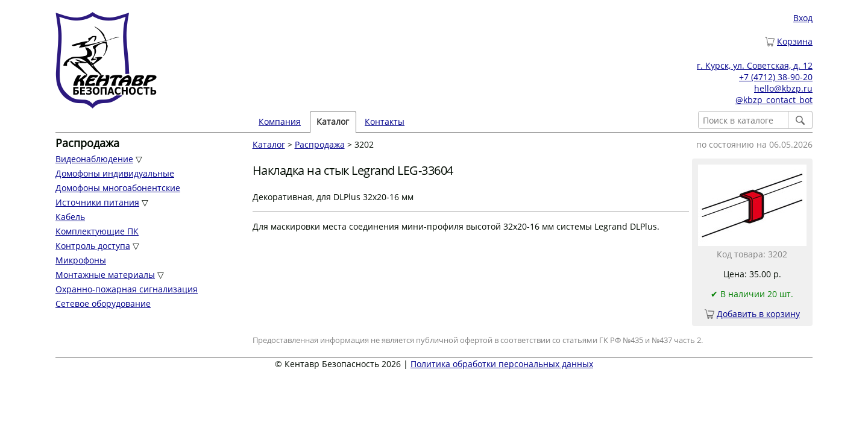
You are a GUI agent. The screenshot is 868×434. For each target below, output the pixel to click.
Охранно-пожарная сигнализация (127, 289)
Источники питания (97, 202)
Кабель (70, 217)
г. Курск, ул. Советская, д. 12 (755, 65)
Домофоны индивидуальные (115, 173)
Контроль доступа (93, 246)
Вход (803, 18)
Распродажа (320, 144)
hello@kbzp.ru (783, 88)
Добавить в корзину (758, 314)
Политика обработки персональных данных (502, 364)
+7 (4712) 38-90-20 (776, 77)
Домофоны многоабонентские (118, 188)
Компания (280, 121)
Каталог (333, 121)
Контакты (385, 121)
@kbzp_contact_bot (774, 100)
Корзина (795, 41)
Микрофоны (81, 260)
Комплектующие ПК (97, 231)
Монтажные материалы (105, 275)
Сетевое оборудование (103, 303)
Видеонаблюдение (94, 159)
